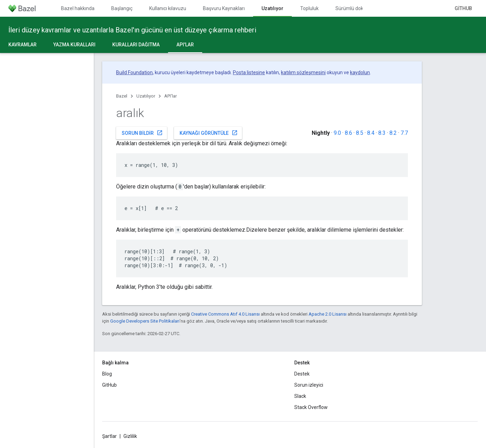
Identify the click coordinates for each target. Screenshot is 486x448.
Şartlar (109, 436)
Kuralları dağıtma (136, 45)
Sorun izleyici (309, 385)
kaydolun (360, 72)
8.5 (360, 133)
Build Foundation (134, 72)
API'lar (170, 96)
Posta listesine (249, 72)
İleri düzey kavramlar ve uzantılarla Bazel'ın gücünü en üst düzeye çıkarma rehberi (132, 30)
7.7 (404, 133)
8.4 (371, 133)
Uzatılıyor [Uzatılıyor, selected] (272, 8)
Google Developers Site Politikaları (145, 321)
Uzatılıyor (146, 96)
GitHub (463, 8)
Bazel (122, 96)
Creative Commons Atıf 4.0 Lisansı (225, 314)
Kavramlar (22, 45)
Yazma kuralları (74, 45)
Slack (300, 396)
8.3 (382, 133)
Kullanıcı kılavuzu (168, 8)
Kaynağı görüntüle (209, 133)
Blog (107, 374)
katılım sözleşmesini (303, 72)
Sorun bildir (142, 133)
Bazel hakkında (78, 8)
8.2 (393, 133)
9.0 (337, 133)
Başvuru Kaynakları (224, 8)
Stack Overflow (311, 407)
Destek (302, 374)
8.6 (348, 133)
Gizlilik (130, 436)
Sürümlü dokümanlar (359, 8)
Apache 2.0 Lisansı (328, 314)
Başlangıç (122, 8)
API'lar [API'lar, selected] (185, 45)
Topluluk (309, 8)
